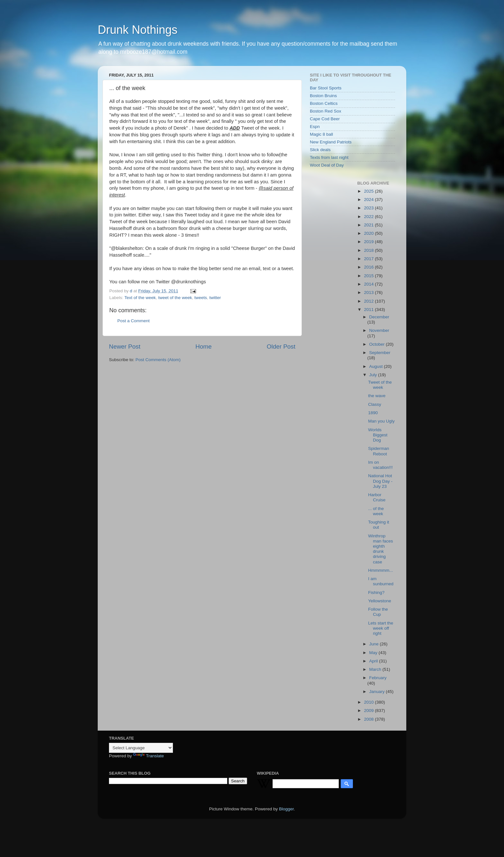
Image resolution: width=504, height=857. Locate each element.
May (374, 653)
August (377, 366)
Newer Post (125, 346)
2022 (369, 217)
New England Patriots (331, 142)
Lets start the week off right (381, 628)
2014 (369, 284)
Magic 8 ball (321, 134)
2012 (369, 301)
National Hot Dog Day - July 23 (380, 481)
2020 (369, 233)
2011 (369, 310)
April (374, 661)
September (380, 353)
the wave (377, 396)
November (379, 330)
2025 (369, 191)
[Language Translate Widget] (141, 748)
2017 (369, 259)
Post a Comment (134, 321)
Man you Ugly (381, 421)
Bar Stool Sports (326, 88)
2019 (369, 242)
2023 (369, 208)
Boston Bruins (323, 96)
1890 (373, 413)
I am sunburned (381, 581)
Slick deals (320, 150)
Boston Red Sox (326, 111)
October (378, 344)
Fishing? (376, 593)
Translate (148, 756)
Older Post (281, 346)
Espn (315, 127)
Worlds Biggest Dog (378, 435)
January (378, 692)
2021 (369, 225)
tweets (201, 298)
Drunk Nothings (138, 30)
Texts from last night (329, 157)
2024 (369, 200)
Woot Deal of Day (327, 165)
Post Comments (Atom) (158, 360)
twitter (215, 298)
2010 (369, 702)
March (376, 669)
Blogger (286, 809)
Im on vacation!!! (380, 465)
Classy (375, 404)
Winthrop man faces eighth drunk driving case (380, 549)
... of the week (376, 511)
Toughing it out (378, 525)
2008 (369, 719)
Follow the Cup (378, 612)
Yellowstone (380, 601)
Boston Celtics (324, 103)
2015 (369, 276)
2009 (369, 711)
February (378, 678)
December (379, 317)
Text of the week (140, 298)
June (375, 644)
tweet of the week (175, 298)
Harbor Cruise (377, 497)
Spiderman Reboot (378, 451)
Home (203, 346)
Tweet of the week (380, 385)
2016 (369, 267)
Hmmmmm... (380, 570)
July (374, 375)
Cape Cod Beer (325, 119)
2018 (369, 250)
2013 (369, 292)
